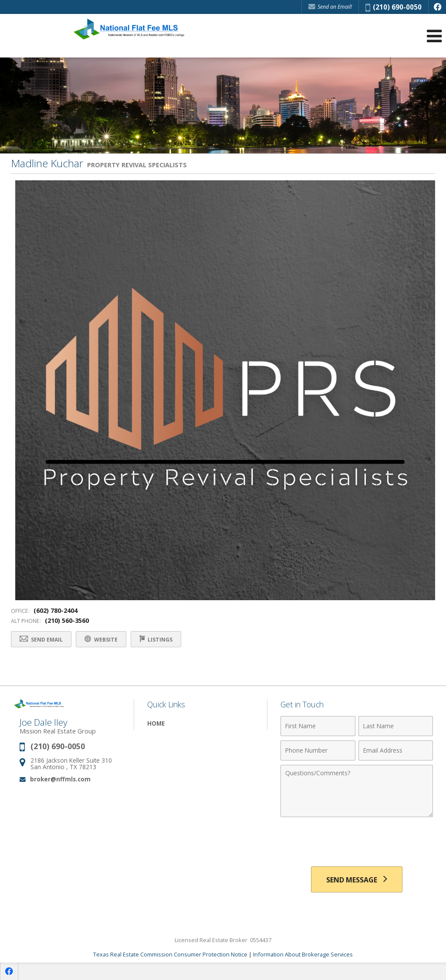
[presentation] (357, 843)
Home (156, 723)
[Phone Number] (318, 750)
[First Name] (318, 726)
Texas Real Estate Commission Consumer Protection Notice (170, 954)
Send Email (41, 639)
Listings (156, 639)
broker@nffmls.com (60, 779)
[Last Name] (396, 726)
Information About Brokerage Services (303, 954)
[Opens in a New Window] (437, 7)
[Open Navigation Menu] (434, 36)
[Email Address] (396, 750)
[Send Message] (357, 879)
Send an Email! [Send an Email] (330, 7)
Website (101, 639)
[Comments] (357, 791)
